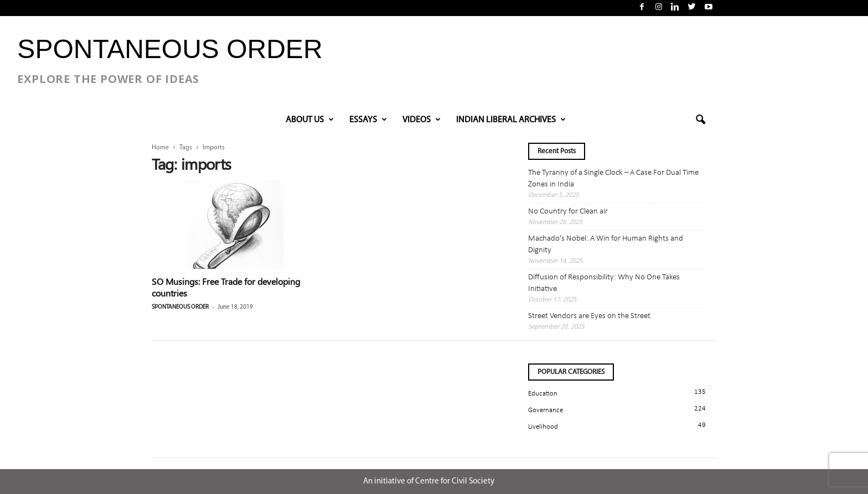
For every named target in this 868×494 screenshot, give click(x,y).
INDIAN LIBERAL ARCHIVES (511, 120)
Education (543, 394)
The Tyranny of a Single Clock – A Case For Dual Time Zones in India (613, 179)
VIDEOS (422, 120)
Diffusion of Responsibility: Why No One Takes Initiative (604, 283)
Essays (368, 120)
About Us (310, 120)
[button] (700, 120)
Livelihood (543, 427)
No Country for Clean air (568, 212)
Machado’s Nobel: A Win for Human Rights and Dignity (606, 245)
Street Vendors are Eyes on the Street (589, 316)
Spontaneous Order (180, 307)
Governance (546, 410)
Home (160, 148)
